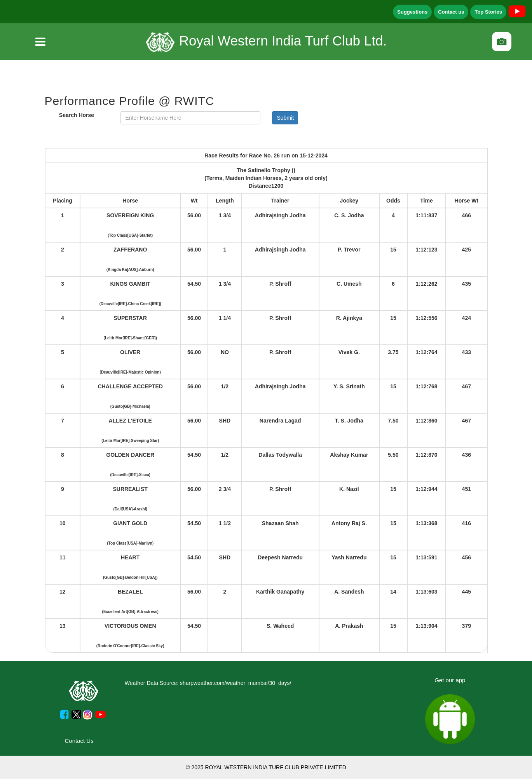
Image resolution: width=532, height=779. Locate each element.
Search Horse (77, 115)
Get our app (450, 680)
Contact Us (79, 741)
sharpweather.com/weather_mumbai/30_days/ (235, 683)
